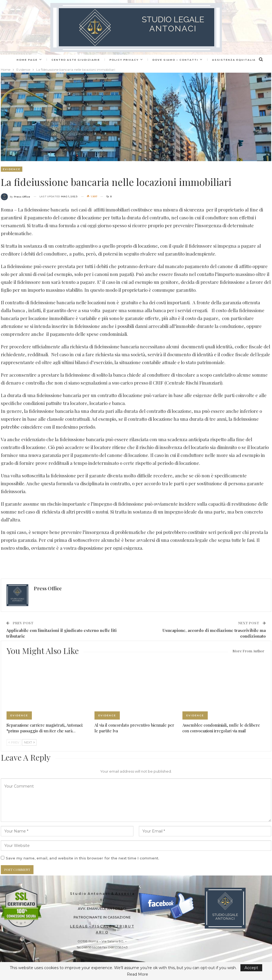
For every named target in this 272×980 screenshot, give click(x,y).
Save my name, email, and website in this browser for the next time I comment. (82, 858)
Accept (251, 968)
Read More (137, 974)
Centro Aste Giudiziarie (89, 60)
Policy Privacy (138, 60)
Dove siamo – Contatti (191, 60)
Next (29, 742)
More (233, 60)
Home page (40, 60)
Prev (14, 742)
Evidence (12, 169)
